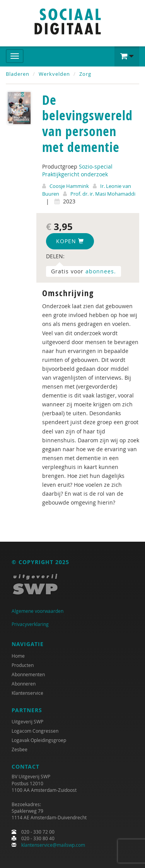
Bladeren (18, 74)
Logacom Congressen (35, 731)
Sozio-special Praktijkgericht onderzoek (77, 170)
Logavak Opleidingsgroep (39, 740)
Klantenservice (27, 693)
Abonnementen (28, 674)
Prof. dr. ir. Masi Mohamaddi (103, 194)
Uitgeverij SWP (27, 721)
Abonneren (24, 684)
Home (18, 656)
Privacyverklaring (30, 624)
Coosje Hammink (69, 186)
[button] (127, 56)
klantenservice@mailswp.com (53, 845)
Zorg (85, 74)
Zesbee (20, 749)
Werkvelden (54, 74)
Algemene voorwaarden (38, 611)
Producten (23, 665)
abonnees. (101, 271)
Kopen (70, 241)
